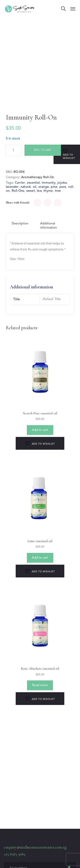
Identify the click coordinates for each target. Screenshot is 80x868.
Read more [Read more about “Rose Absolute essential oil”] (40, 685)
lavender (12, 187)
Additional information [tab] (49, 226)
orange (44, 187)
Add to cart (43, 150)
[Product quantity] (14, 150)
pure (63, 187)
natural (26, 187)
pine (54, 187)
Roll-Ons (18, 191)
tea (39, 191)
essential (33, 183)
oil (35, 187)
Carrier (20, 183)
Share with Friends (18, 202)
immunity (49, 183)
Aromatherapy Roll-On (38, 177)
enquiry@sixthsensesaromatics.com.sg (35, 847)
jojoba (62, 183)
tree (58, 191)
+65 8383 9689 (15, 854)
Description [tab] (20, 224)
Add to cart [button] (40, 430)
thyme (48, 191)
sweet (31, 191)
